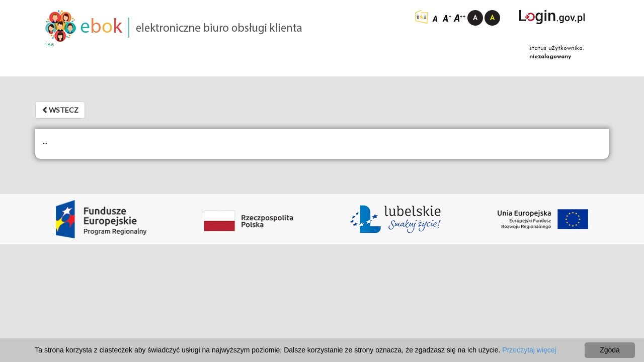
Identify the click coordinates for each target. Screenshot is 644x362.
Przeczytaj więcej (529, 350)
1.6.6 (50, 45)
